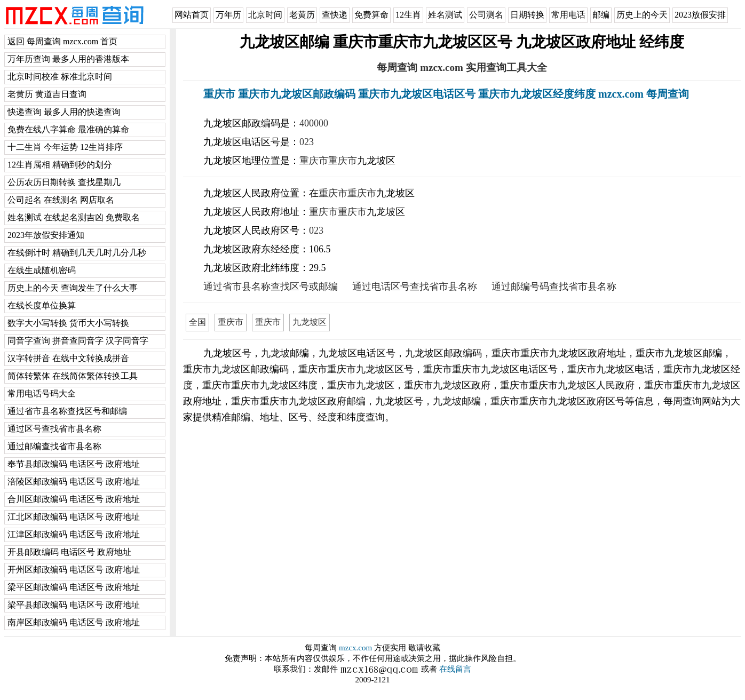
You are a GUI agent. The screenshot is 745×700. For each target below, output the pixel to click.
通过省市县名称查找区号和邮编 (67, 411)
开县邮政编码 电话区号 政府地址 (69, 552)
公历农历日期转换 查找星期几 (64, 182)
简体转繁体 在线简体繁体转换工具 (73, 376)
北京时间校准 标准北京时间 (60, 77)
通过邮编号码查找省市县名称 (554, 287)
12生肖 (408, 15)
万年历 (228, 15)
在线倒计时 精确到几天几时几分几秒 (77, 253)
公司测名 (486, 15)
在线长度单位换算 (42, 305)
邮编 (601, 15)
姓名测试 (445, 15)
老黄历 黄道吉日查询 (47, 94)
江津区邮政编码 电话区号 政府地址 (74, 534)
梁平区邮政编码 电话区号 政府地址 (74, 587)
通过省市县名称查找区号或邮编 (271, 287)
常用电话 (568, 15)
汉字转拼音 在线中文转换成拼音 (68, 358)
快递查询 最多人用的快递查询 (64, 112)
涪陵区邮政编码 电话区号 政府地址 (74, 482)
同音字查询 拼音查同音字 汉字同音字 (78, 341)
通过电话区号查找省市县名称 (415, 287)
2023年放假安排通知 (46, 235)
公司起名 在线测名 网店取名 (61, 200)
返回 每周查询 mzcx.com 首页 (62, 41)
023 (307, 142)
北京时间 (265, 15)
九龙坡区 (310, 322)
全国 (197, 322)
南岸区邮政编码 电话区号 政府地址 (74, 622)
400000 (314, 123)
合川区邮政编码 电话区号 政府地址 (74, 499)
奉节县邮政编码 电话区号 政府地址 (74, 464)
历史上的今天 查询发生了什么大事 (73, 288)
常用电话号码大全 (42, 393)
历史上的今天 (642, 15)
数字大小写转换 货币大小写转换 (68, 323)
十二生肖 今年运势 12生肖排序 (65, 147)
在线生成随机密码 (42, 270)
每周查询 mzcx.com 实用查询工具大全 (462, 67)
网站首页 (192, 15)
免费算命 (371, 15)
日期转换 (527, 15)
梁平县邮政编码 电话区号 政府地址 (74, 605)
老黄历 (302, 15)
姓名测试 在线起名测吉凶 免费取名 (74, 217)
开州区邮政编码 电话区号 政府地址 (74, 570)
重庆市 (314, 161)
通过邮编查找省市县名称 (54, 446)
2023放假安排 (700, 15)
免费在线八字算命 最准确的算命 (68, 129)
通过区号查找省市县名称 (54, 429)
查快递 (335, 15)
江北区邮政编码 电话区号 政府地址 (74, 517)
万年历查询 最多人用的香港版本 (68, 59)
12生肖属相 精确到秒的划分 (60, 165)
